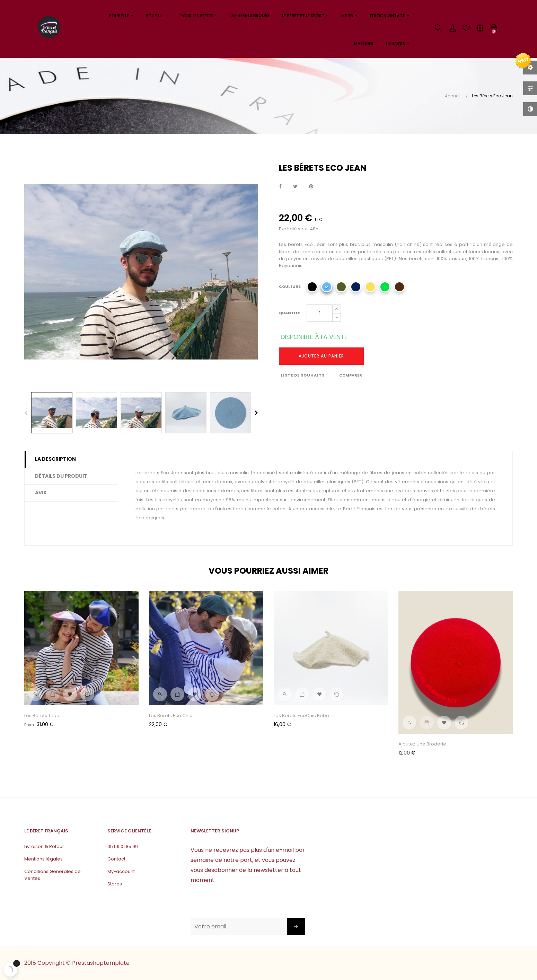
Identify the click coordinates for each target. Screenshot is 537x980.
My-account (121, 871)
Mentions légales (43, 859)
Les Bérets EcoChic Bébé (301, 716)
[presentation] (243, 904)
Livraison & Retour (44, 846)
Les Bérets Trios (42, 716)
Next (256, 413)
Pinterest (311, 187)
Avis (41, 493)
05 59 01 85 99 (123, 846)
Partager (280, 187)
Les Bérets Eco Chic (171, 716)
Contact (116, 859)
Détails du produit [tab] (61, 476)
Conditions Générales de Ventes (52, 875)
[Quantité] (320, 313)
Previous (26, 413)
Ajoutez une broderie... (424, 744)
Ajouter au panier (321, 356)
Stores (115, 884)
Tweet (295, 187)
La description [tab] (55, 459)
